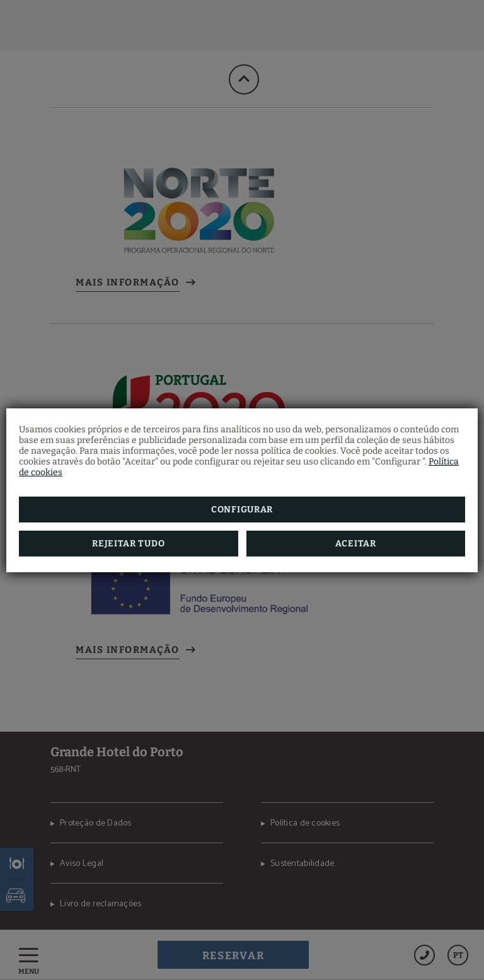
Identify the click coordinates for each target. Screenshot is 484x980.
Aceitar (356, 544)
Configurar (242, 510)
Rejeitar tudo (128, 544)
